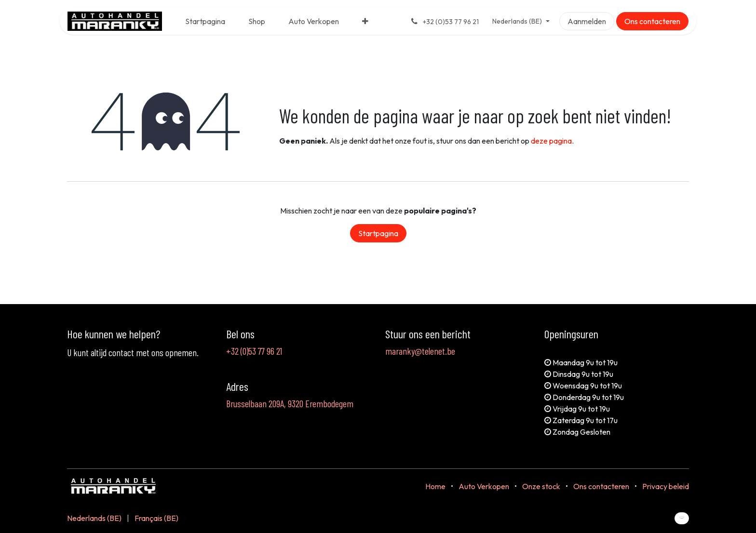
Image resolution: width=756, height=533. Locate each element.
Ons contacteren (652, 21)
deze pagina (551, 141)
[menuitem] (205, 21)
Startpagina (378, 233)
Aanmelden (587, 21)
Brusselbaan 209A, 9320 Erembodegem (290, 403)
